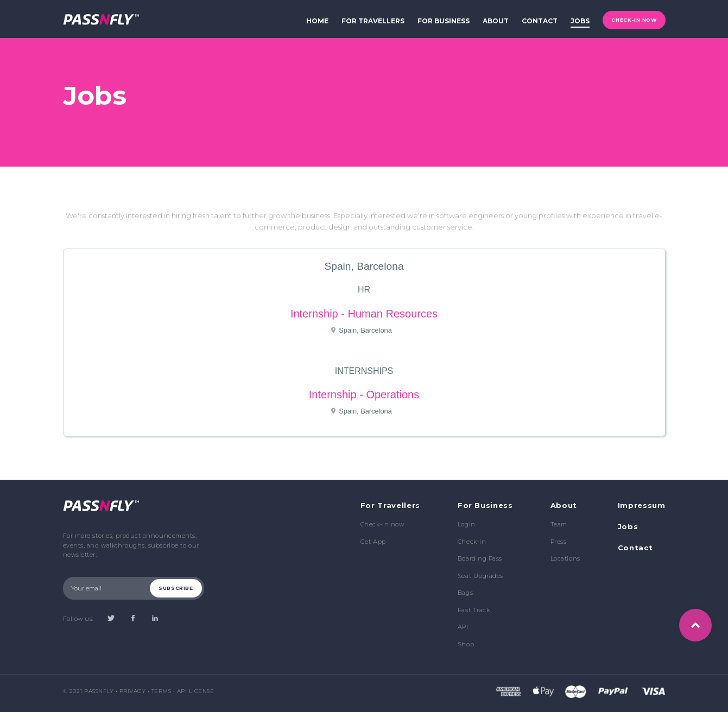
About (564, 505)
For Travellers (390, 505)
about (496, 21)
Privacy (133, 691)
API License (196, 691)
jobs (580, 21)
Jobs (628, 526)
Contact (635, 548)
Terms (162, 691)
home (317, 21)
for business (444, 21)
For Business (485, 505)
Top (695, 625)
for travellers (373, 21)
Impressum (642, 505)
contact (540, 21)
